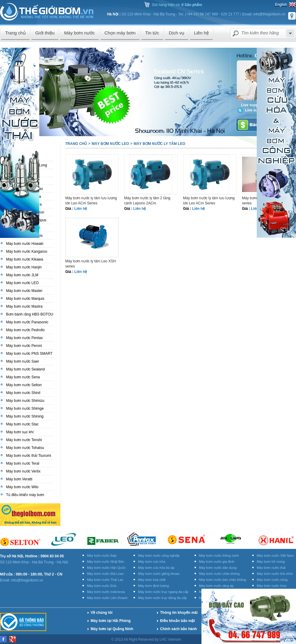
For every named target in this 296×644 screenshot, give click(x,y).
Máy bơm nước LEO (110, 144)
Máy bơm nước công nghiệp (159, 556)
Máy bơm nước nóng (272, 580)
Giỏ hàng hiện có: (177, 5)
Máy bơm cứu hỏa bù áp (156, 568)
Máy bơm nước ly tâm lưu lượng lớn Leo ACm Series (91, 201)
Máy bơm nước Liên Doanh (107, 598)
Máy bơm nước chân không (219, 574)
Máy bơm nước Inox (272, 586)
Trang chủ (76, 144)
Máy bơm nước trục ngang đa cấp (163, 592)
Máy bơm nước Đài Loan (105, 574)
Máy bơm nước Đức (102, 586)
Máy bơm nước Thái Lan (105, 580)
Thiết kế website (198, 639)
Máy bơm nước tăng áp (216, 586)
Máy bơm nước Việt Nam (275, 556)
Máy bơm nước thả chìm (275, 574)
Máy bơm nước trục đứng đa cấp (162, 598)
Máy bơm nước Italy (102, 556)
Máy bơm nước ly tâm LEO (159, 144)
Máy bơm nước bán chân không (223, 580)
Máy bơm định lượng (153, 586)
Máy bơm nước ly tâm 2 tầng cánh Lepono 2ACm (147, 201)
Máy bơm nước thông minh (219, 556)
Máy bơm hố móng (271, 562)
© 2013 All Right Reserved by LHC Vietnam (147, 639)
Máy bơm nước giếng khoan (159, 574)
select (290, 33)
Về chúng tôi (101, 613)
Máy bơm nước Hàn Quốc (106, 568)
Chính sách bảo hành (179, 629)
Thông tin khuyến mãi (179, 613)
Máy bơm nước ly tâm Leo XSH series (90, 264)
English (281, 5)
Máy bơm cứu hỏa (152, 562)
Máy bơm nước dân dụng (218, 568)
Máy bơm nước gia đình (217, 562)
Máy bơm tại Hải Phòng (111, 621)
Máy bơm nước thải (271, 568)
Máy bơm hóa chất (152, 580)
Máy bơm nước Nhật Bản (106, 562)
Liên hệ (81, 209)
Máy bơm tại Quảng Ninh (112, 629)
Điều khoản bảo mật (177, 621)
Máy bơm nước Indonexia (106, 592)
